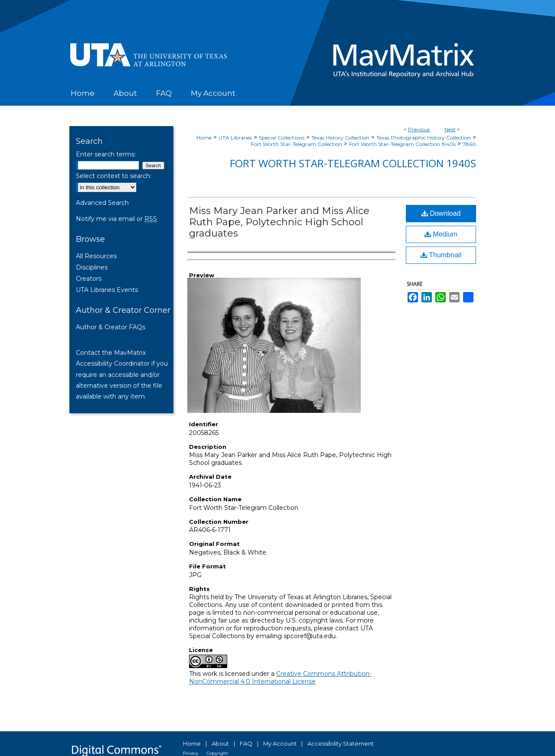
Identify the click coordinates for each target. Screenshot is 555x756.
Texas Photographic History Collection (424, 138)
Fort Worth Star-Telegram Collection (297, 144)
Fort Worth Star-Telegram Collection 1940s (402, 144)
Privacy (191, 753)
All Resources (96, 256)
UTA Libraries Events (107, 290)
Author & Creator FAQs (111, 327)
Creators (89, 279)
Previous (419, 129)
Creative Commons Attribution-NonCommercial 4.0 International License (280, 678)
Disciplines (92, 267)
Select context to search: (114, 176)
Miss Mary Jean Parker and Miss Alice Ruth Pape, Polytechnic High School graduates (279, 222)
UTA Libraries (235, 138)
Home (204, 138)
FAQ (246, 743)
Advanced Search (102, 203)
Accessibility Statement (341, 743)
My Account (280, 743)
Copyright (217, 753)
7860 (469, 144)
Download (441, 213)
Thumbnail (441, 255)
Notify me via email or (116, 219)
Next (450, 129)
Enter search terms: (106, 154)
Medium (441, 234)
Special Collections (282, 138)
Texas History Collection (340, 138)
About (220, 743)
